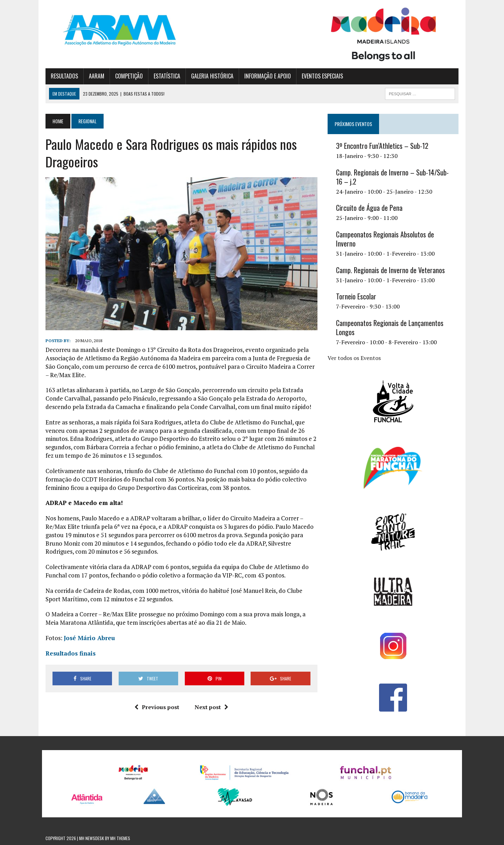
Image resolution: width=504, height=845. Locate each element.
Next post (211, 707)
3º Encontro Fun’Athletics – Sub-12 (382, 146)
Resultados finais (71, 653)
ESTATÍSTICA (167, 76)
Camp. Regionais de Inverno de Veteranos (390, 270)
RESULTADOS (64, 76)
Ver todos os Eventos (354, 358)
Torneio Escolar (356, 296)
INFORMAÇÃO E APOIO (268, 76)
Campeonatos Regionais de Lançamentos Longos (390, 327)
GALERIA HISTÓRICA (212, 76)
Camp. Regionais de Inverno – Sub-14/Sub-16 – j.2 (392, 177)
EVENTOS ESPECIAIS (322, 76)
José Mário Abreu (89, 638)
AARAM (97, 76)
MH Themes (120, 838)
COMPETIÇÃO (129, 76)
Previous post (157, 707)
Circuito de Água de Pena (369, 208)
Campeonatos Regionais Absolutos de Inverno (385, 239)
